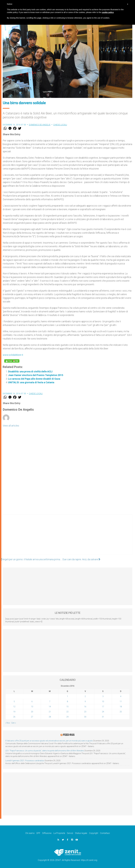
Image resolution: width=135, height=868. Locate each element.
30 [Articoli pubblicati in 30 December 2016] (85, 717)
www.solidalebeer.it (13, 355)
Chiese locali (60, 125)
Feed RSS (69, 735)
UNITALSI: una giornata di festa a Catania (31, 382)
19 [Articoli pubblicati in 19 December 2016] (14, 712)
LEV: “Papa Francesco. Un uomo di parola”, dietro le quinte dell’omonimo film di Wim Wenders (45, 751)
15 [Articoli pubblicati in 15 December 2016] (67, 707)
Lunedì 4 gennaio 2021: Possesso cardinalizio (25, 761)
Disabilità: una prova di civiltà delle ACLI (30, 371)
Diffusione (47, 833)
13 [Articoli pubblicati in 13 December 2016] (32, 707)
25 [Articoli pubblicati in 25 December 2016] (121, 712)
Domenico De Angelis (40, 125)
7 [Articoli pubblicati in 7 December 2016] (50, 701)
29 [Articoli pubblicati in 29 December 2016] (67, 717)
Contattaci (105, 833)
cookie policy (108, 12)
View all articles (11, 426)
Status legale (81, 833)
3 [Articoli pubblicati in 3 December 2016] (103, 696)
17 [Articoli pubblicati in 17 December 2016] (103, 707)
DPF (38, 833)
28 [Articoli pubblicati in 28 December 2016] (50, 717)
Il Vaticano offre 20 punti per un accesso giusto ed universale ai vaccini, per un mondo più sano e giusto (49, 741)
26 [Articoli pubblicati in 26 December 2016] (14, 717)
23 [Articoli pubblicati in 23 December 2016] (85, 712)
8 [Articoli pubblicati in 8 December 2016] (67, 701)
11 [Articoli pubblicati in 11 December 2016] (121, 701)
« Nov (8, 723)
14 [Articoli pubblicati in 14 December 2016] (50, 707)
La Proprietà (59, 833)
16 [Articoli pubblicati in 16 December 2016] (85, 707)
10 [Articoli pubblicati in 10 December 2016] (103, 701)
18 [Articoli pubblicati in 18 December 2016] (121, 707)
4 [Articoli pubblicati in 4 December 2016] (121, 696)
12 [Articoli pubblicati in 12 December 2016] (14, 707)
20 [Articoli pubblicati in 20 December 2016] (32, 712)
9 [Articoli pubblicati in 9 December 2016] (85, 701)
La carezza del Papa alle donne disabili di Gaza (34, 379)
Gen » (14, 723)
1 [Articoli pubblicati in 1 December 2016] (67, 696)
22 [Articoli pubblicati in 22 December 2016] (67, 712)
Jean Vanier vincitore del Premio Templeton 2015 (36, 375)
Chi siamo (30, 833)
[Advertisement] (67, 537)
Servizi (70, 833)
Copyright (94, 833)
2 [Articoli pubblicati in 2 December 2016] (85, 696)
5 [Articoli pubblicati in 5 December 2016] (14, 701)
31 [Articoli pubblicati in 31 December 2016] (103, 717)
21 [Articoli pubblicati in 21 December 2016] (50, 712)
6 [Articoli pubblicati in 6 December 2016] (32, 701)
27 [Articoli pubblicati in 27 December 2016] (32, 717)
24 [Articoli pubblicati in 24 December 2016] (103, 712)
